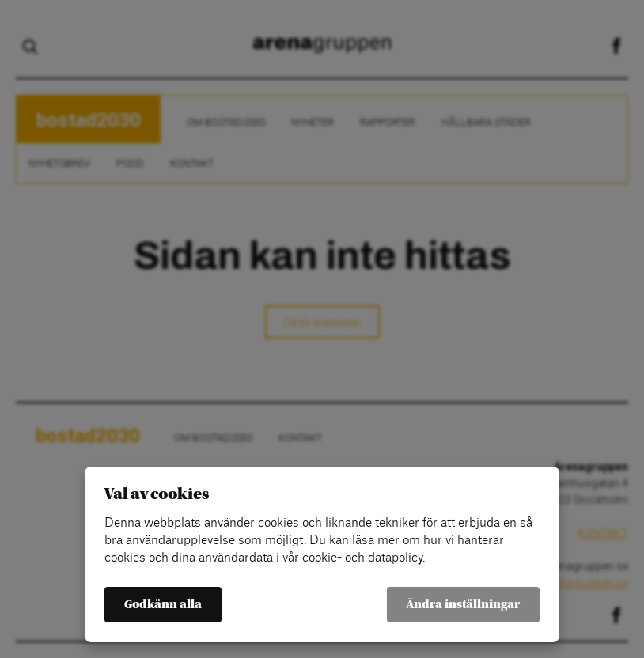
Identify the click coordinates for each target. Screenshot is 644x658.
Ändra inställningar (463, 605)
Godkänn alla (163, 605)
